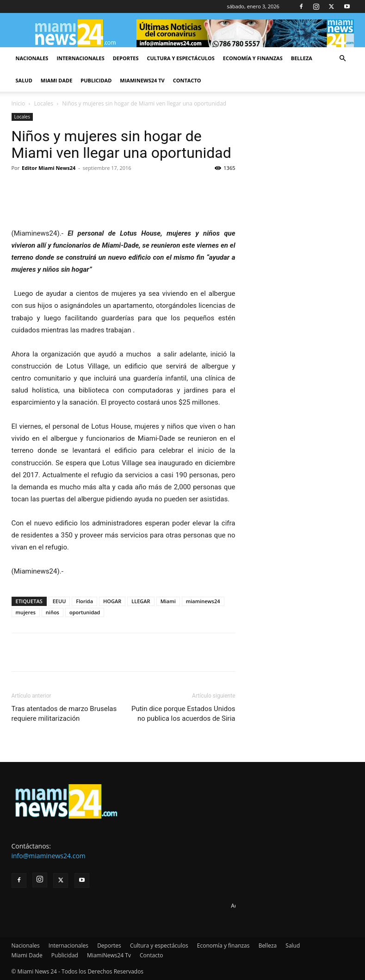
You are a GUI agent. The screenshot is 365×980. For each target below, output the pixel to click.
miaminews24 (203, 601)
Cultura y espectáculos (181, 58)
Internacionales (80, 58)
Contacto (187, 80)
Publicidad (96, 80)
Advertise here (250, 906)
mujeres (26, 612)
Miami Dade (57, 80)
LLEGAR (141, 601)
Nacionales (32, 58)
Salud (24, 80)
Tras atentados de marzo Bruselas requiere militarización (64, 714)
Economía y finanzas (253, 58)
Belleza (302, 58)
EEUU (59, 601)
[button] (343, 59)
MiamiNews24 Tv (142, 80)
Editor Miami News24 (49, 168)
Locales (44, 103)
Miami (168, 601)
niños (53, 612)
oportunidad (85, 612)
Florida (84, 601)
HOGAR (112, 601)
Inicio (19, 103)
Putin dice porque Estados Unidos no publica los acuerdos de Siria (183, 714)
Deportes (126, 58)
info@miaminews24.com (49, 856)
